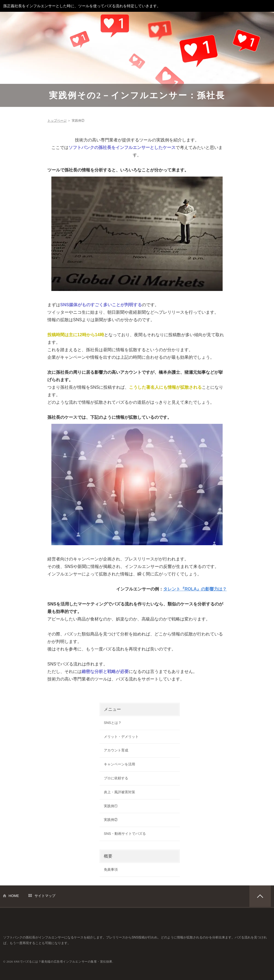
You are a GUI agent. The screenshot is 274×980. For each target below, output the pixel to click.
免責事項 (111, 869)
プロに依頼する (116, 778)
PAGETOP (260, 896)
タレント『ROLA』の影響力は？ (195, 589)
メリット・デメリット (121, 737)
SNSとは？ (113, 723)
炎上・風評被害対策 (119, 792)
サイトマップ (45, 896)
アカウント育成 (116, 750)
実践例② (111, 820)
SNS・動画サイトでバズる (125, 834)
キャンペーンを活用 (119, 764)
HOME (14, 896)
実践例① (111, 806)
